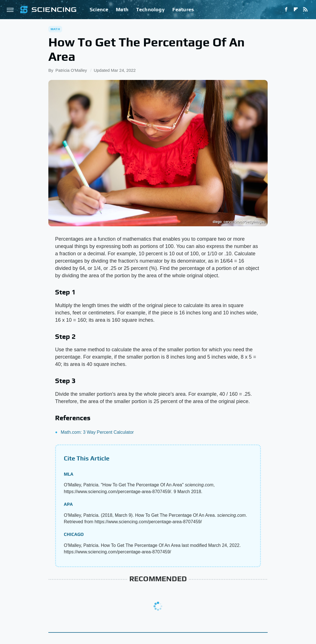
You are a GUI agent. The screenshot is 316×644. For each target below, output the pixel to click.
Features (183, 9)
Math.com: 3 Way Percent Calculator (97, 432)
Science (99, 9)
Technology (150, 9)
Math (122, 9)
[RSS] (305, 10)
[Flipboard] (296, 10)
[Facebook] (286, 10)
